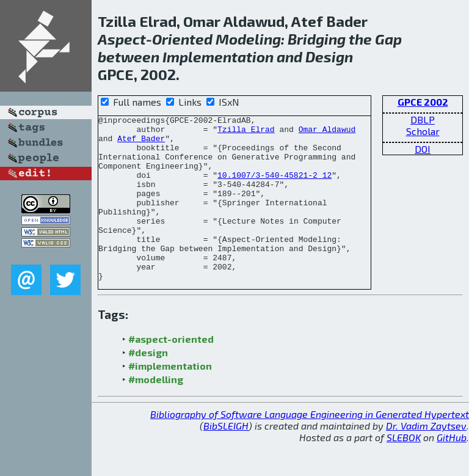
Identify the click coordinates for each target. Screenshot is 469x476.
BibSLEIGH (226, 459)
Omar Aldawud (327, 133)
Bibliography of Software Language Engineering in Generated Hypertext (310, 447)
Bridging (317, 39)
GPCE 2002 (423, 102)
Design (329, 57)
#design (148, 385)
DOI (423, 149)
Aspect (122, 39)
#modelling (156, 412)
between (129, 57)
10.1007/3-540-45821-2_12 (274, 188)
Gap (388, 39)
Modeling (248, 39)
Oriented (182, 39)
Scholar (423, 131)
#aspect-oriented (171, 372)
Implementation (218, 57)
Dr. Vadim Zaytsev (426, 459)
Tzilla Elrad (246, 133)
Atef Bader (141, 144)
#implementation (170, 399)
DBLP (423, 119)
